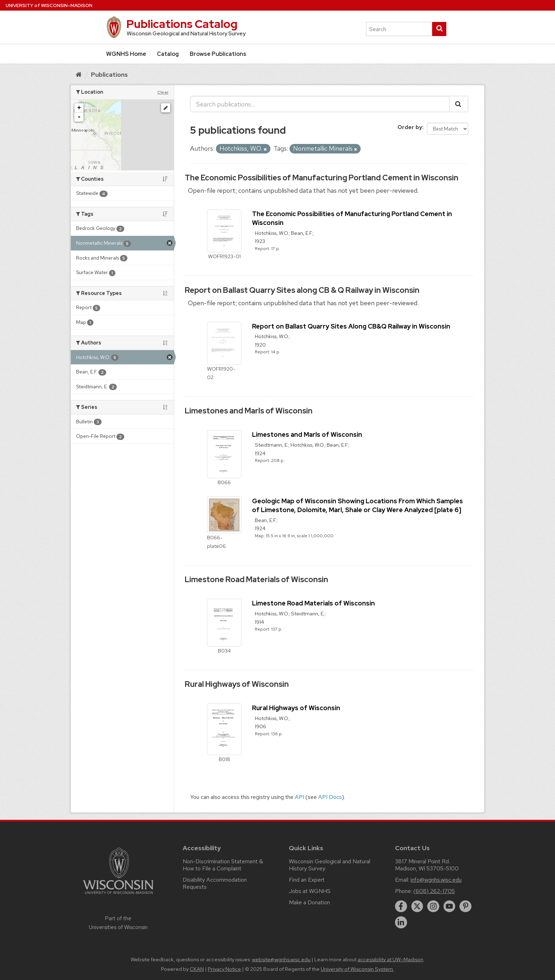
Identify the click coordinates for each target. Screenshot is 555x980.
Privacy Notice (224, 969)
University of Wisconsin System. (357, 969)
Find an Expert (307, 880)
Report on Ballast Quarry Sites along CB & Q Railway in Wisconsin (302, 290)
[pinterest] (465, 906)
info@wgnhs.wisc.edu (436, 880)
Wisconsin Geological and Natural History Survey (330, 865)
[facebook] (401, 906)
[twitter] (417, 906)
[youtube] (450, 906)
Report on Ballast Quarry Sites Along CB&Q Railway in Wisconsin (351, 326)
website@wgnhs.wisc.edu (281, 959)
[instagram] (433, 906)
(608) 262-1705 (434, 891)
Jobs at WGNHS (310, 891)
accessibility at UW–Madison (390, 959)
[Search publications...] (320, 104)
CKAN (197, 969)
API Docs (330, 797)
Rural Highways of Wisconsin (237, 684)
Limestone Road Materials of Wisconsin (256, 579)
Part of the (118, 923)
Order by (410, 127)
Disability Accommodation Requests (215, 883)
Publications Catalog (182, 24)
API (299, 797)
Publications (109, 74)
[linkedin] (401, 922)
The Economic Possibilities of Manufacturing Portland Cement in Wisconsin (322, 178)
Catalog (168, 54)
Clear (163, 92)
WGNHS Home (126, 54)
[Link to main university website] (118, 895)
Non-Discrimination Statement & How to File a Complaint (223, 865)
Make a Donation (309, 902)
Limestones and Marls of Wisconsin (249, 411)
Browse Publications (218, 54)
